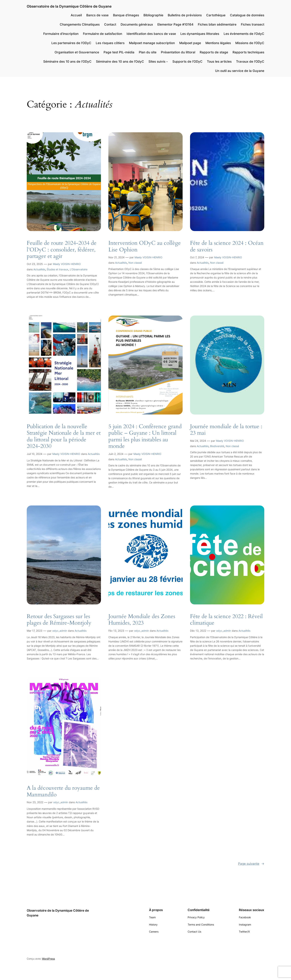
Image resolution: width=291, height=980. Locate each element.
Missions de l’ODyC (250, 43)
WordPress (48, 959)
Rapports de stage (214, 52)
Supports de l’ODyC (187, 62)
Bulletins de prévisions (185, 15)
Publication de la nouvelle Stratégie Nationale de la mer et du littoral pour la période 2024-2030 (64, 437)
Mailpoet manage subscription (152, 43)
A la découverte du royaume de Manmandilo (63, 791)
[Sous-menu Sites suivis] (167, 62)
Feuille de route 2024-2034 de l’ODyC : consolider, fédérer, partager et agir (62, 250)
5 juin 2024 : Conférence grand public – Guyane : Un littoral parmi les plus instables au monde (145, 437)
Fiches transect (253, 24)
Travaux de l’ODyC (250, 62)
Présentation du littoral (178, 52)
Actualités (39, 269)
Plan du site (148, 52)
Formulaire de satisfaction (103, 34)
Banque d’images (126, 15)
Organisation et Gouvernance (77, 52)
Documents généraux (137, 24)
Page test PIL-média (119, 52)
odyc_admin (60, 631)
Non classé (135, 263)
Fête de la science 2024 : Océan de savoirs (227, 247)
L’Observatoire (79, 269)
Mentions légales (218, 43)
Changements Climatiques (80, 24)
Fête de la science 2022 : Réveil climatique (226, 620)
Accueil (76, 15)
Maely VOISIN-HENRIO (67, 264)
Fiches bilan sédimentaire (217, 24)
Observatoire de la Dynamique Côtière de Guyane (69, 6)
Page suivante (251, 864)
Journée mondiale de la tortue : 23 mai (226, 430)
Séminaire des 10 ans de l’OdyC (120, 62)
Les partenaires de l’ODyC (71, 43)
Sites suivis (157, 62)
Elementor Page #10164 (175, 24)
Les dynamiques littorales (200, 34)
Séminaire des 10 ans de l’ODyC (67, 62)
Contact (110, 24)
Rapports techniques (248, 52)
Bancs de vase (97, 15)
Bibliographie (153, 15)
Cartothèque (216, 15)
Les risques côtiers (110, 43)
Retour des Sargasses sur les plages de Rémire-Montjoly (59, 620)
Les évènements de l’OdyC (244, 34)
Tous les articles (219, 62)
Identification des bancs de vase (151, 34)
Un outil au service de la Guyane (240, 71)
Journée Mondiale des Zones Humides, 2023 (142, 620)
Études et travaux (58, 269)
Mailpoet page (190, 43)
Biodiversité (217, 446)
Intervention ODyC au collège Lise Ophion (145, 247)
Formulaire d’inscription (61, 34)
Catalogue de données (247, 15)
